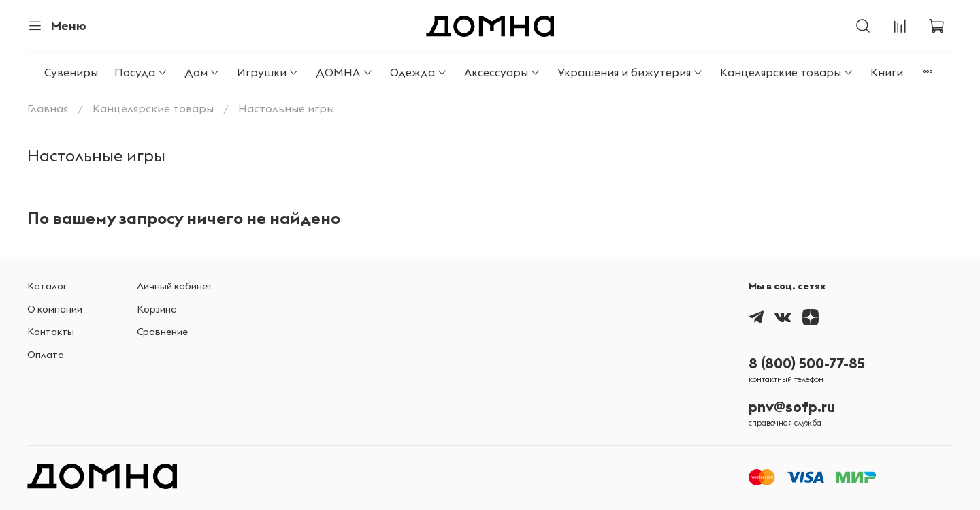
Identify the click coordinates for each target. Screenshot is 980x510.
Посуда (141, 72)
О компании (55, 309)
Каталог (47, 286)
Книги (887, 72)
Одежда (419, 72)
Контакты (51, 332)
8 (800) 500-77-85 (807, 363)
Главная (48, 108)
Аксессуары (503, 72)
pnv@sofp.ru (792, 407)
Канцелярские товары (787, 72)
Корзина (157, 309)
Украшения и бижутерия (631, 72)
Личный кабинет (175, 286)
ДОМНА (344, 72)
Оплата (46, 355)
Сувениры (71, 72)
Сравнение (162, 332)
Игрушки (268, 72)
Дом (202, 72)
